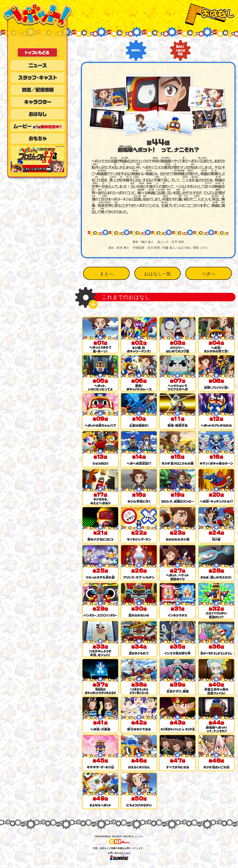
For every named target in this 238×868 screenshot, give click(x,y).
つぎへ (208, 274)
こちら (127, 853)
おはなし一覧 (157, 274)
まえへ (107, 274)
